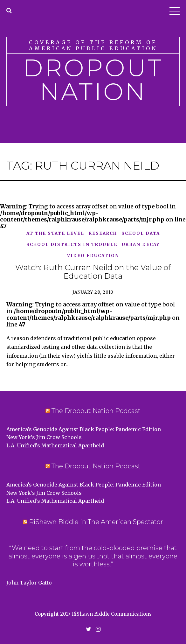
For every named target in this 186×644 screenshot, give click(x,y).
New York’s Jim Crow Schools (44, 437)
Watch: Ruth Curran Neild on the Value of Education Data (93, 272)
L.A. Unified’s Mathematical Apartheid (55, 445)
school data (141, 234)
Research (103, 234)
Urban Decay (141, 245)
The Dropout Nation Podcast (96, 411)
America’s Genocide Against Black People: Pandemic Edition (84, 429)
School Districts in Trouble (72, 245)
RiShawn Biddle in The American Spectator (96, 522)
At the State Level (55, 234)
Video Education (93, 256)
